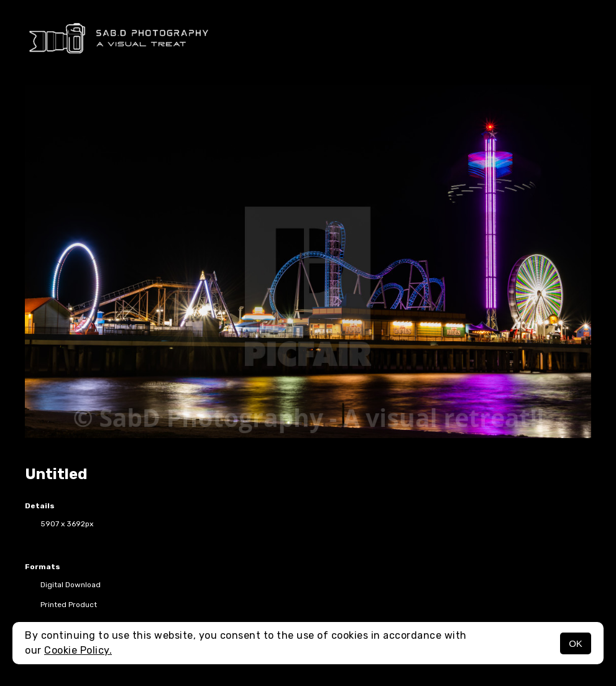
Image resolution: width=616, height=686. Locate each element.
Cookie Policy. (78, 650)
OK (576, 643)
